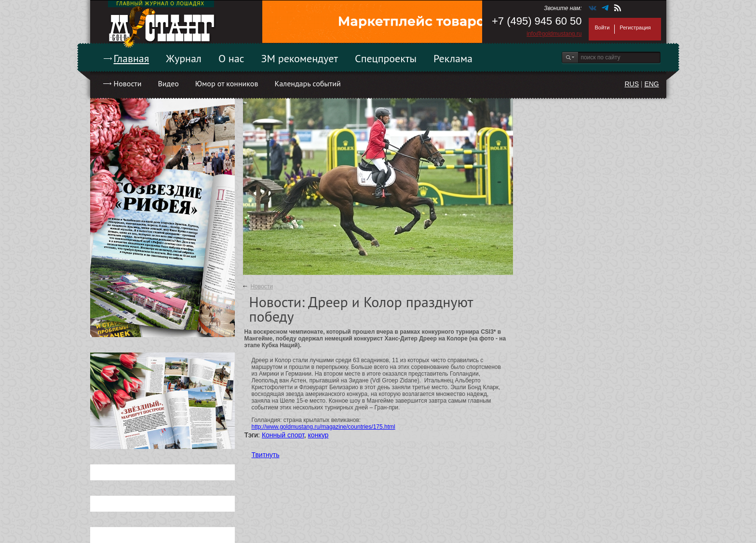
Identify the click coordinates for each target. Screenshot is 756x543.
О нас (231, 58)
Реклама (453, 58)
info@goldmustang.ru (554, 34)
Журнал (184, 58)
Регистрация (635, 27)
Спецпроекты (386, 58)
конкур (318, 435)
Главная (132, 58)
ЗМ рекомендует (300, 58)
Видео (168, 83)
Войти (602, 27)
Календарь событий (307, 83)
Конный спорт (283, 435)
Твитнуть (266, 455)
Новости (128, 83)
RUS (632, 84)
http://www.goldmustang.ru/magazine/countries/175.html (324, 427)
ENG (651, 84)
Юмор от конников (227, 83)
